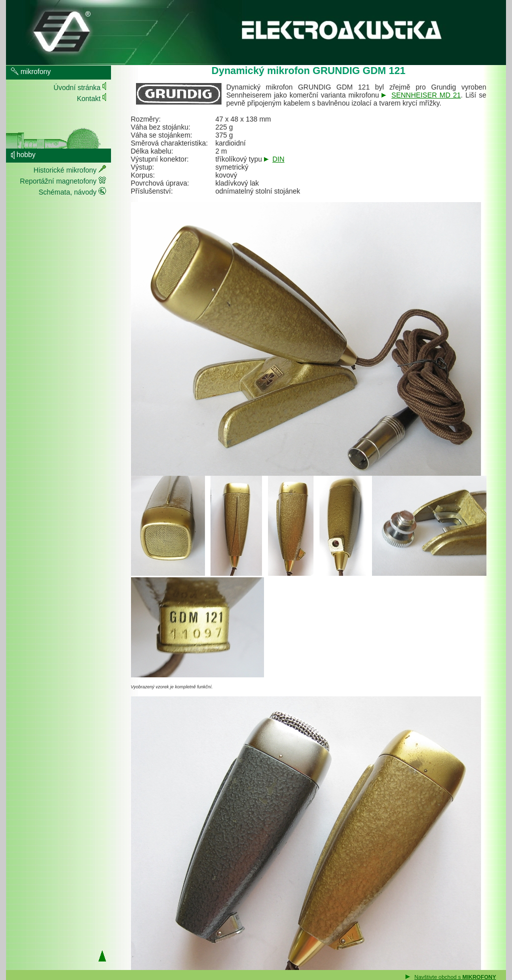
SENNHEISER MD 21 (426, 95)
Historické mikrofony (70, 169)
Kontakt (91, 97)
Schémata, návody (72, 191)
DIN (278, 159)
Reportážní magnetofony (63, 180)
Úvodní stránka (80, 86)
